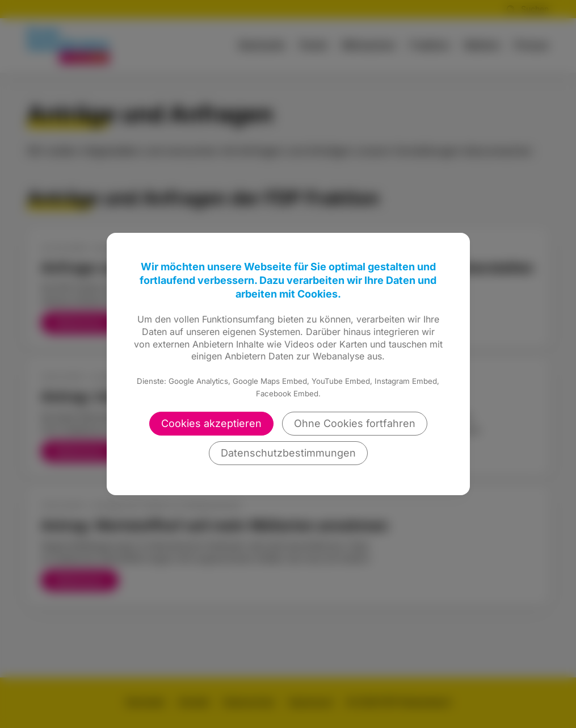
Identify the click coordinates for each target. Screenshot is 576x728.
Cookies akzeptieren (211, 423)
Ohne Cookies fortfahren (355, 423)
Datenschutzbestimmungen (288, 453)
